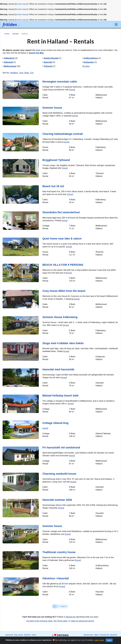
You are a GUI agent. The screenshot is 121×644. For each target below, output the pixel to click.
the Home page (60, 621)
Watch (96, 635)
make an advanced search (82, 621)
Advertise (113, 635)
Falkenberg (9, 58)
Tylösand (48, 66)
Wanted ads (88, 635)
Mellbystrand (10, 66)
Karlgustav (89, 62)
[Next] (64, 606)
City (32, 73)
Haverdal (48, 62)
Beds (27, 73)
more (72, 90)
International (21, 637)
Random (27, 635)
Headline (14, 73)
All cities (86, 66)
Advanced (9, 635)
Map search (19, 635)
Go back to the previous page (39, 621)
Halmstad (8, 62)
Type (21, 73)
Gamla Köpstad (51, 58)
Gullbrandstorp (91, 58)
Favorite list (104, 635)
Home (101, 637)
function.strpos (22, 4)
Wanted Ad (70, 617)
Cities (34, 635)
